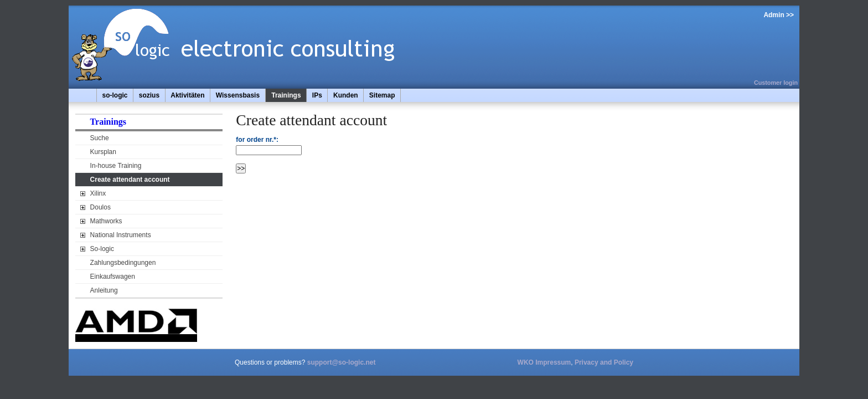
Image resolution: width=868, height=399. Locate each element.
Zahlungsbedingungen (123, 263)
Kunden (346, 95)
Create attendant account (130, 180)
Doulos (100, 207)
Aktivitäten (187, 95)
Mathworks (106, 221)
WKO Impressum (544, 362)
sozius (149, 95)
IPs (317, 95)
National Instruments (121, 235)
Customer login (776, 83)
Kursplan (103, 152)
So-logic (102, 249)
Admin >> (779, 15)
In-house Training (116, 166)
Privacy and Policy (604, 362)
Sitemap (382, 95)
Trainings (286, 95)
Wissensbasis (238, 95)
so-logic (115, 95)
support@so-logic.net (342, 362)
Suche (100, 138)
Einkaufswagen (113, 277)
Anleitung (104, 290)
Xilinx (98, 193)
